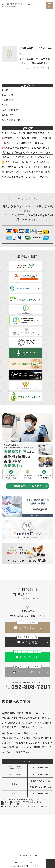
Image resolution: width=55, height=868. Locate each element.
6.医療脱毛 (8, 115)
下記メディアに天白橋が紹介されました (23, 143)
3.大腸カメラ (9, 100)
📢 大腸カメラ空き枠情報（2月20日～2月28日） (28, 148)
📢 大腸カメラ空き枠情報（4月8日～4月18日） (27, 138)
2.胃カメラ (8, 95)
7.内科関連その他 (11, 119)
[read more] (43, 67)
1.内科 (5, 90)
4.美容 (5, 105)
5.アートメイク (10, 110)
